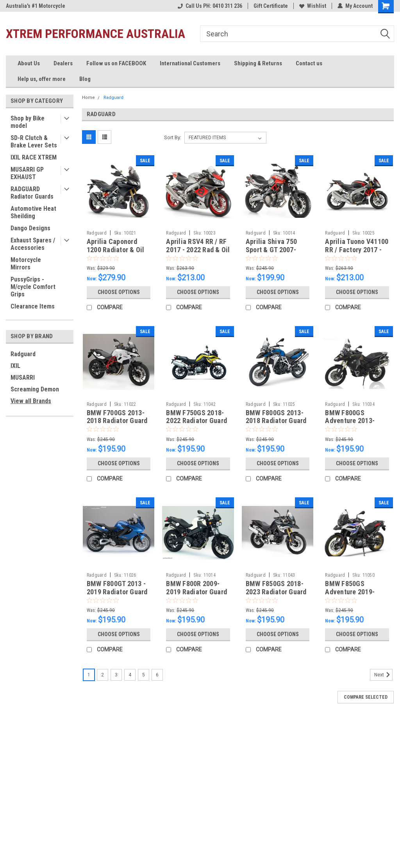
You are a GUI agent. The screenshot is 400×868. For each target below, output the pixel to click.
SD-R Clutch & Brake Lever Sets (34, 142)
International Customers (190, 63)
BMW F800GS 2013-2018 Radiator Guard (276, 417)
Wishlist (313, 6)
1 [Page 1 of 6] (89, 675)
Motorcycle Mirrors (26, 264)
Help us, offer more (42, 79)
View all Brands (31, 401)
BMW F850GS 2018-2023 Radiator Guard (276, 588)
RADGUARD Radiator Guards (32, 193)
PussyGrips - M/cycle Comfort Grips (33, 287)
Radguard (23, 354)
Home (88, 98)
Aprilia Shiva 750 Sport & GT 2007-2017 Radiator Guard (276, 250)
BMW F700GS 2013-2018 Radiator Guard (117, 417)
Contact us (309, 63)
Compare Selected (366, 697)
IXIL (15, 366)
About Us (29, 63)
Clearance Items (33, 306)
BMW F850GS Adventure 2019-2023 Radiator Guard (355, 592)
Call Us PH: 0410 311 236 (210, 6)
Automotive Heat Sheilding (33, 212)
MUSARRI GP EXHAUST (27, 173)
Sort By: (173, 137)
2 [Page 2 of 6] (103, 675)
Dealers (63, 63)
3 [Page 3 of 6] (116, 675)
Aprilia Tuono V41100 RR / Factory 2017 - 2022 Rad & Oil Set (357, 250)
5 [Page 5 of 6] (144, 675)
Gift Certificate (271, 6)
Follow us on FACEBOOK (116, 63)
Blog (85, 79)
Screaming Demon (35, 389)
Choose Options (119, 292)
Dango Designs (30, 228)
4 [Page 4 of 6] (130, 675)
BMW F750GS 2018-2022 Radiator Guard (196, 417)
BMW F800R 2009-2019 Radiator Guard (196, 588)
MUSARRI (23, 378)
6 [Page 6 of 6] (157, 675)
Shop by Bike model (28, 122)
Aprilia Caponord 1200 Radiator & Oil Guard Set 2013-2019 (118, 250)
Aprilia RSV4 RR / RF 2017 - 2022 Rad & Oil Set (198, 250)
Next (383, 675)
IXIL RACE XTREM (34, 157)
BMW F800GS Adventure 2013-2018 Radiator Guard (355, 421)
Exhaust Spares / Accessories (33, 244)
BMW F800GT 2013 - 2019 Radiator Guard (117, 588)
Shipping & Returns (258, 63)
